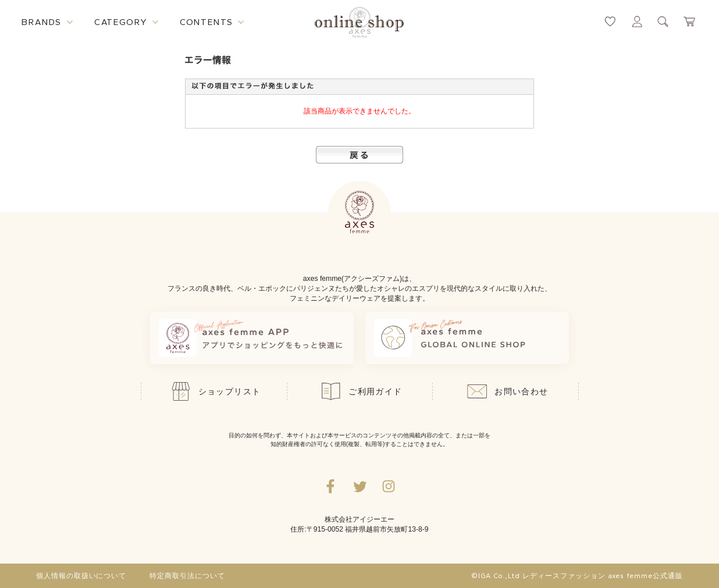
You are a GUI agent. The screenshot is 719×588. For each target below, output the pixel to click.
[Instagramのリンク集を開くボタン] (389, 486)
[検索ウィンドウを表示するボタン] (663, 22)
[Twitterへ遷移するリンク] (359, 486)
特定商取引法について (187, 576)
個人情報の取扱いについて (81, 576)
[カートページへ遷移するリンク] (690, 22)
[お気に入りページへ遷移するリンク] (610, 22)
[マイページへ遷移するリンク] (637, 22)
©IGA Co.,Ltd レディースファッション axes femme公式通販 (577, 576)
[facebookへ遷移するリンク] (330, 486)
